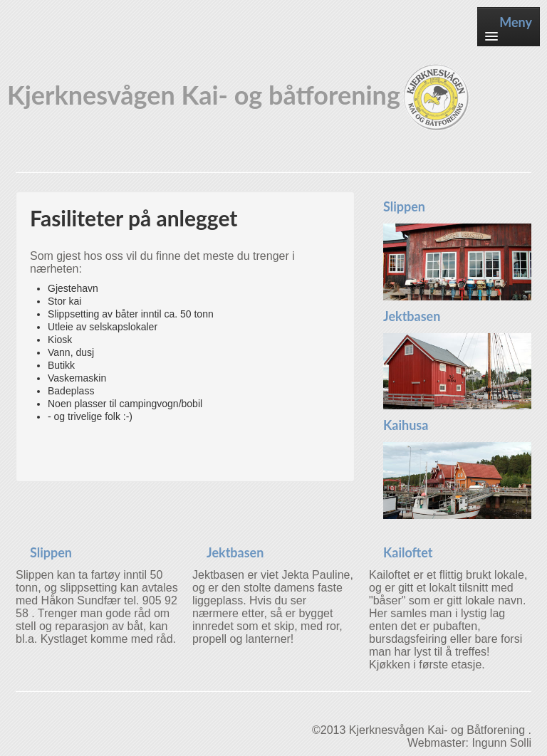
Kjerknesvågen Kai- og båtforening (239, 98)
